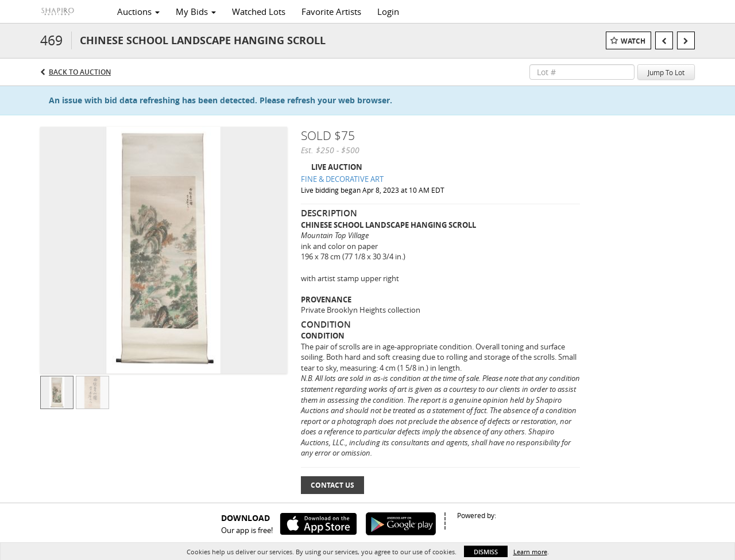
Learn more (530, 552)
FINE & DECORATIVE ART (342, 179)
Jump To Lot (666, 72)
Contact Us (332, 485)
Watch (633, 41)
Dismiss (486, 552)
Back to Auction (80, 72)
